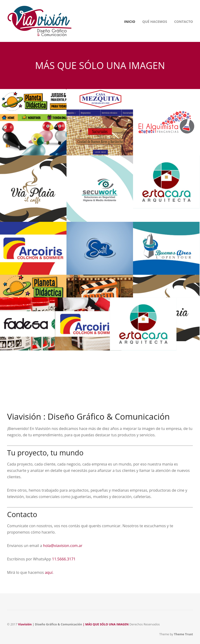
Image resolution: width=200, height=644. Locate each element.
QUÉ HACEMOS (155, 22)
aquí (49, 572)
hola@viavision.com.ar (63, 546)
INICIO (130, 22)
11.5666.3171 (64, 559)
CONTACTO (183, 22)
